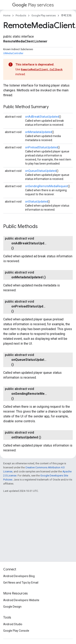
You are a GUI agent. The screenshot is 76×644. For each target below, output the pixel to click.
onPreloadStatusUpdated (41, 147)
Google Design (12, 607)
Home (7, 15)
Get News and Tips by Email (21, 583)
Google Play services (44, 15)
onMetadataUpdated (39, 132)
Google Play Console (16, 631)
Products (21, 15)
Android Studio (13, 624)
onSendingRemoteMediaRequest (47, 186)
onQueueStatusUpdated (41, 171)
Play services (33, 5)
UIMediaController (13, 53)
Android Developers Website (21, 600)
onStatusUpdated (36, 202)
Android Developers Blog (19, 576)
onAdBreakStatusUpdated (42, 117)
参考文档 (66, 15)
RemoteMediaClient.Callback (42, 69)
